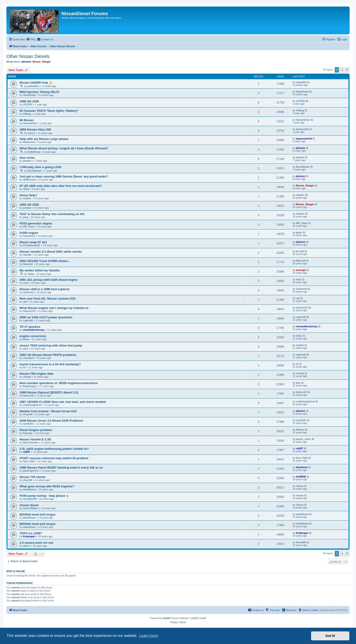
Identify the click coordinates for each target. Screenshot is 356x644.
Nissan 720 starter (33, 477)
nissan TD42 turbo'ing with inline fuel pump (51, 345)
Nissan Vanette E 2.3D (35, 439)
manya (300, 486)
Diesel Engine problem (36, 430)
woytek (300, 345)
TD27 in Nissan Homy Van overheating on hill (52, 214)
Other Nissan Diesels (28, 56)
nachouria (28, 292)
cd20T (27, 452)
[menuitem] (31, 39)
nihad (26, 189)
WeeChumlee (30, 442)
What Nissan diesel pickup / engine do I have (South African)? (64, 148)
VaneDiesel (29, 95)
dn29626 (301, 477)
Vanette (27, 255)
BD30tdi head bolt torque (37, 514)
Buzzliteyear (35, 171)
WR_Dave (29, 226)
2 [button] (342, 70)
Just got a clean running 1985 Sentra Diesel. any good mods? (64, 176)
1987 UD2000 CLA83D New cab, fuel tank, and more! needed (63, 402)
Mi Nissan (27, 120)
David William (31, 508)
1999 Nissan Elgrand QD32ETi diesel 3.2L (49, 392)
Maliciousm (29, 142)
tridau (26, 339)
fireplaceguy (30, 386)
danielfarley (29, 489)
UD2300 (28, 104)
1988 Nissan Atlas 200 (35, 130)
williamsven (29, 180)
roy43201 (28, 424)
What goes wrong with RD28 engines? (47, 486)
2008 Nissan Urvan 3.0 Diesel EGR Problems (51, 421)
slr (24, 367)
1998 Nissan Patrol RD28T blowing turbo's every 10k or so (61, 468)
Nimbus (300, 430)
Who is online (16, 571)
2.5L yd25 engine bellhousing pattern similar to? (54, 449)
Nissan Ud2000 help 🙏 (36, 83)
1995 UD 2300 (29, 205)
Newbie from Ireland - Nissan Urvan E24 (48, 411)
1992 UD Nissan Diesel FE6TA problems (48, 355)
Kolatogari (29, 536)
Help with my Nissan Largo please (44, 139)
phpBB (166, 618)
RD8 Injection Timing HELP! (39, 92)
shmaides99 (30, 499)
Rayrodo (28, 433)
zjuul (26, 349)
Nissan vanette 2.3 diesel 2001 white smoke (51, 252)
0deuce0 (28, 264)
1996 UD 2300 (29, 101)
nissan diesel (29, 505)
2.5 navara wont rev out (36, 543)
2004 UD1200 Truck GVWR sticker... (45, 261)
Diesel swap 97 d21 (33, 242)
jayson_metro (304, 439)
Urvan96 (28, 414)
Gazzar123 (29, 236)
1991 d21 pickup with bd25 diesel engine (49, 280)
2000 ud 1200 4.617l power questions (46, 317)
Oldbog (27, 114)
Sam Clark (29, 461)
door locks (27, 158)
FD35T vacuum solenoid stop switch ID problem (54, 458)
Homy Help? (28, 195)
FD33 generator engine (36, 223)
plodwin (27, 161)
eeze (26, 283)
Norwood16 (302, 129)
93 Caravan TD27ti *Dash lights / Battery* (49, 111)
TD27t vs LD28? (31, 533)
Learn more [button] (149, 636)
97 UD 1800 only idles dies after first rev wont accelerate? (61, 186)
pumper (27, 208)
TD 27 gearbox (30, 327)
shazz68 (28, 480)
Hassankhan (30, 123)
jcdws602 (33, 86)
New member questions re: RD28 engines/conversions (59, 383)
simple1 (27, 198)
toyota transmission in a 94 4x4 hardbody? (50, 364)
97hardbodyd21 (32, 245)
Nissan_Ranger (42, 62)
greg (25, 217)
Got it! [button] (330, 636)
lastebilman (29, 518)
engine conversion (33, 336)
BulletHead (34, 152)
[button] (347, 70)
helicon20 (28, 396)
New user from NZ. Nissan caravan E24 (47, 299)
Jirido (31, 274)
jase (298, 383)
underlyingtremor (32, 405)
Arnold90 (301, 542)
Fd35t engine (29, 233)
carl (25, 302)
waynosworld (304, 139)
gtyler (299, 232)
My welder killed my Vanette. (40, 270)
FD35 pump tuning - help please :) (44, 496)
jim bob (300, 251)
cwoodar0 (28, 358)
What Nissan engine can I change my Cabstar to (54, 308)
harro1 (31, 133)
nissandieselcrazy (34, 330)
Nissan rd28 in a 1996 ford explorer (45, 289)
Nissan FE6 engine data (36, 374)
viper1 (26, 546)
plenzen (26, 62)
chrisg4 (27, 377)
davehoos (302, 467)
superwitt (28, 320)
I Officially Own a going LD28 (40, 167)
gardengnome (31, 471)
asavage (301, 270)
